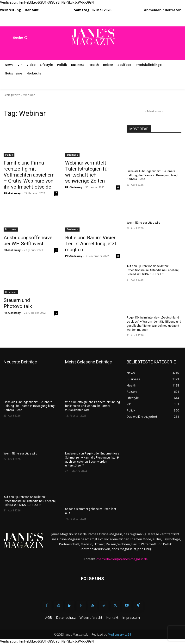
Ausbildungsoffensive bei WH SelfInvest (28, 241)
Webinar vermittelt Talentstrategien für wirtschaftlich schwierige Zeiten (87, 172)
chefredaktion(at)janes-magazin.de (122, 559)
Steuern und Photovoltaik (18, 303)
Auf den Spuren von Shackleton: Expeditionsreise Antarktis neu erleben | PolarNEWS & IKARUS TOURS (153, 270)
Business (72, 155)
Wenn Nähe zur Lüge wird (144, 223)
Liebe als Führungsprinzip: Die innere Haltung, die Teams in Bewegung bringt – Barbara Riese (154, 175)
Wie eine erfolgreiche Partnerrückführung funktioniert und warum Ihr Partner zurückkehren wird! (92, 406)
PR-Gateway (12, 193)
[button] (21, 38)
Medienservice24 (119, 635)
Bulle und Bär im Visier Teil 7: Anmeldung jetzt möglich (91, 244)
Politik (9, 155)
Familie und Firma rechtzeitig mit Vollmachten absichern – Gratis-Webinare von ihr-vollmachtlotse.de (29, 175)
